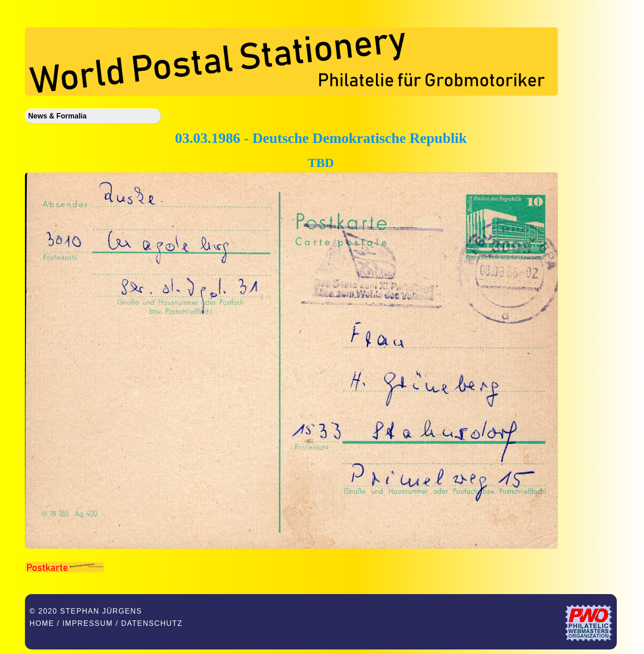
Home (42, 623)
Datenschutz (152, 623)
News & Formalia (57, 116)
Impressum (88, 623)
